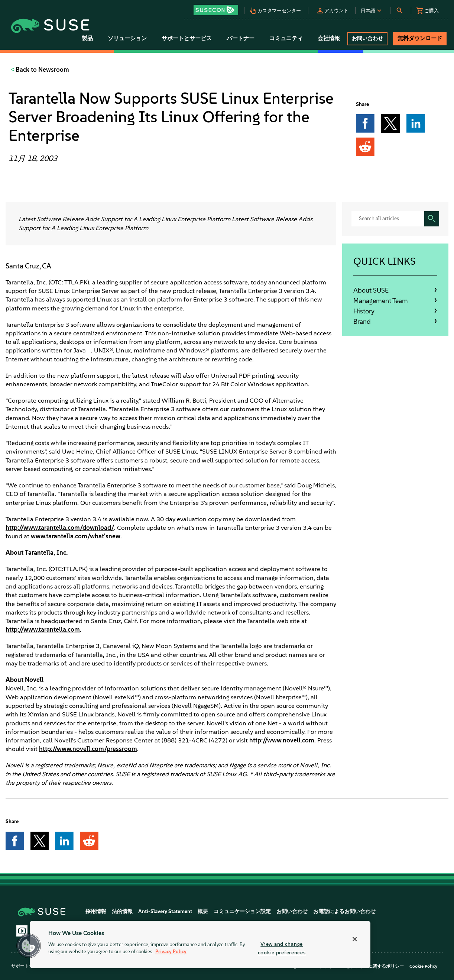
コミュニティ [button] (286, 38)
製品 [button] (87, 38)
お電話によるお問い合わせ (344, 911)
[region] (200, 944)
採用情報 (96, 911)
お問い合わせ (292, 911)
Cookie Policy (423, 966)
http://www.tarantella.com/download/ (60, 528)
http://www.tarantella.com (43, 629)
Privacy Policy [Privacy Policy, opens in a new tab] (171, 952)
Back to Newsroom (42, 70)
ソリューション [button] (127, 38)
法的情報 (122, 911)
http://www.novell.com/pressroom (88, 749)
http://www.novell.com (282, 740)
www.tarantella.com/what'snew (76, 536)
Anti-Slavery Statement (165, 911)
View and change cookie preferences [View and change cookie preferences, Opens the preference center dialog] (282, 948)
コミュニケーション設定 (242, 911)
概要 (203, 911)
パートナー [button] (241, 38)
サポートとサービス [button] (187, 38)
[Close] (355, 939)
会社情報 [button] (329, 38)
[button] (218, 8)
